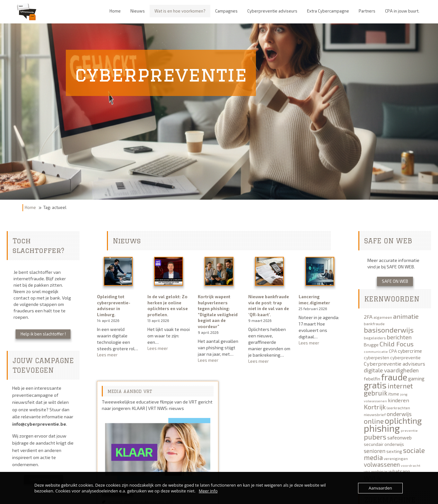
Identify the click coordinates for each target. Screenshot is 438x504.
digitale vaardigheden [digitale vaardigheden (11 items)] (391, 370)
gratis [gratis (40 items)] (375, 385)
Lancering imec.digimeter (314, 300)
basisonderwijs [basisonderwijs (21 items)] (389, 330)
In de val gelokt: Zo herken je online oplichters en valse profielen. (168, 306)
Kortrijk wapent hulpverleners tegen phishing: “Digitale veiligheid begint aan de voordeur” (218, 312)
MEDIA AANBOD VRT (130, 391)
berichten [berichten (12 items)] (399, 337)
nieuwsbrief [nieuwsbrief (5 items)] (375, 414)
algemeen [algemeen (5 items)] (383, 317)
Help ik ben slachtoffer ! (43, 334)
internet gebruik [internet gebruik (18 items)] (388, 389)
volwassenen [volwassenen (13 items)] (382, 464)
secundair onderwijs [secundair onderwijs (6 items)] (384, 444)
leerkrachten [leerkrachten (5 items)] (398, 408)
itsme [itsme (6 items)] (394, 394)
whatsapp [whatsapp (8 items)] (399, 471)
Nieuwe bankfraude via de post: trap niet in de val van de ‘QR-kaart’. (269, 306)
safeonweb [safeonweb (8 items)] (399, 438)
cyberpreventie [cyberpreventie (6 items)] (405, 358)
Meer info (208, 491)
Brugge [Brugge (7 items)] (371, 345)
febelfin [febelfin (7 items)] (372, 379)
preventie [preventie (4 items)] (409, 430)
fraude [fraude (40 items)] (394, 377)
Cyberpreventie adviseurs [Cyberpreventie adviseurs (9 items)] (394, 364)
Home (30, 207)
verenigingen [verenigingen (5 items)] (396, 458)
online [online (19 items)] (374, 421)
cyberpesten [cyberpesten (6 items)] (377, 358)
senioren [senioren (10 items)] (375, 451)
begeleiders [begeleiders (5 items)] (375, 338)
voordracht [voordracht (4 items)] (411, 465)
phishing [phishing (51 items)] (382, 428)
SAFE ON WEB (395, 281)
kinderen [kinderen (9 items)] (399, 400)
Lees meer (118, 355)
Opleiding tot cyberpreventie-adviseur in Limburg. (114, 306)
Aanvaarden (380, 488)
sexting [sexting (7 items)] (394, 451)
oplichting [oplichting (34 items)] (403, 420)
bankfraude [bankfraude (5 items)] (374, 324)
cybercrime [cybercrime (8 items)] (410, 351)
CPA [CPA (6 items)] (393, 351)
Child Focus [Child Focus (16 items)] (397, 344)
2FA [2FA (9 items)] (368, 317)
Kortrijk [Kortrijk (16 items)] (375, 407)
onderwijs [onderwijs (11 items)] (399, 414)
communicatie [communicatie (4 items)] (376, 351)
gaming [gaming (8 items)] (416, 378)
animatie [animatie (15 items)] (406, 316)
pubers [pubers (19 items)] (375, 437)
